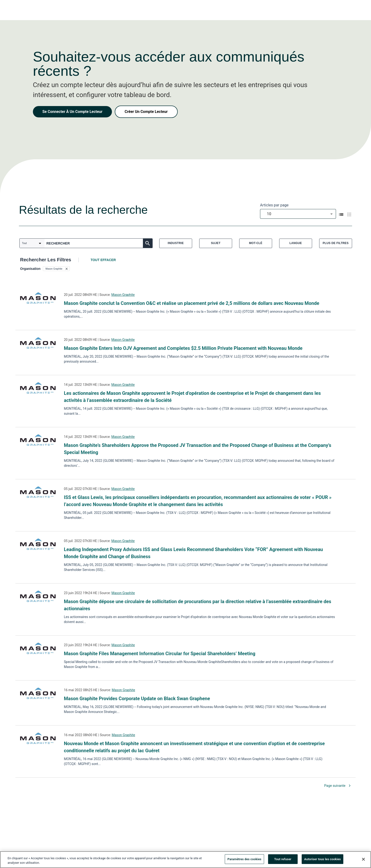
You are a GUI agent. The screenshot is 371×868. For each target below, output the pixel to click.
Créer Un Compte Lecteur (146, 112)
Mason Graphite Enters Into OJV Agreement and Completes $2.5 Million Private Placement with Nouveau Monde (183, 348)
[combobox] (298, 214)
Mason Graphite (123, 295)
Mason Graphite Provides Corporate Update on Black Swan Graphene (137, 699)
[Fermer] (363, 860)
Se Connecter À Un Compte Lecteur (72, 112)
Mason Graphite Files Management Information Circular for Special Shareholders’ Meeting (160, 654)
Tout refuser (283, 860)
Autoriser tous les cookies (323, 860)
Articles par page (274, 205)
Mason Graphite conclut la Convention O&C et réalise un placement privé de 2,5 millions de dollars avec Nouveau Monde (192, 303)
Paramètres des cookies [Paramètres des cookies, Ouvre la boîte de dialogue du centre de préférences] (244, 860)
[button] (56, 269)
